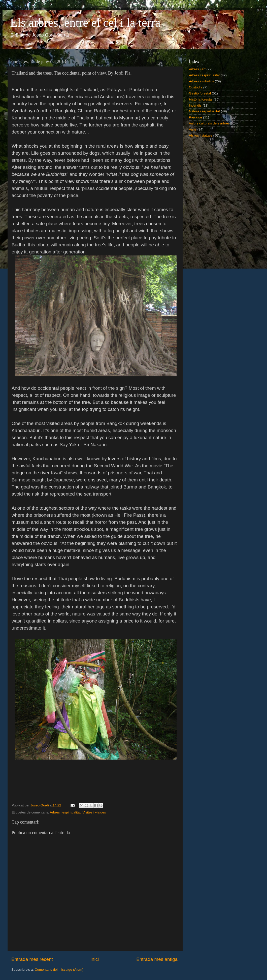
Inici (95, 959)
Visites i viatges (94, 812)
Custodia (196, 87)
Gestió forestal (200, 93)
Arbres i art (197, 69)
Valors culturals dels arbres (209, 123)
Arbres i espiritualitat (65, 812)
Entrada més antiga (157, 959)
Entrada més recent (32, 959)
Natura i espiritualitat (204, 111)
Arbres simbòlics (201, 81)
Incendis (195, 105)
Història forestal (201, 99)
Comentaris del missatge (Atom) (59, 970)
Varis (193, 129)
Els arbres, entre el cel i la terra (85, 23)
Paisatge (196, 117)
